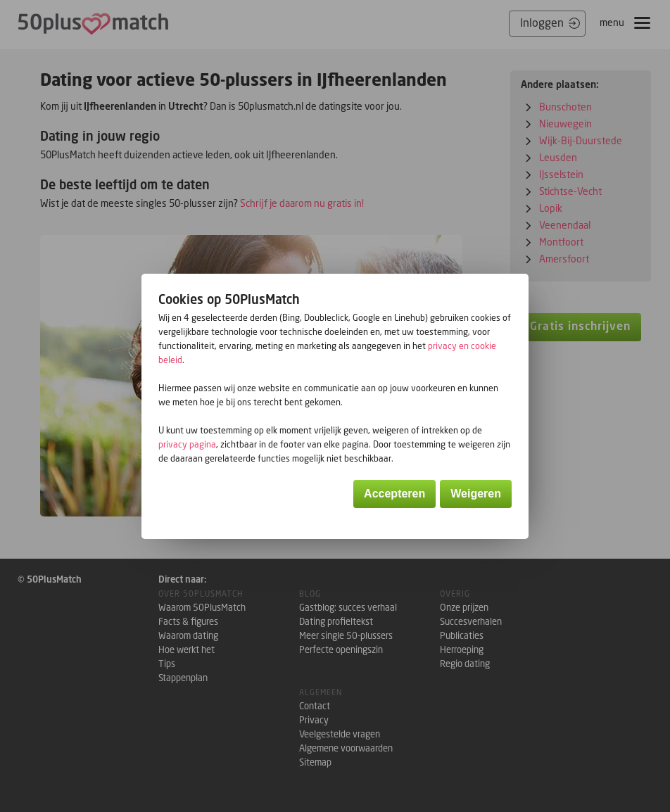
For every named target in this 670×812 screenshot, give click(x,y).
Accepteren (394, 494)
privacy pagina (187, 444)
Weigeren (476, 494)
